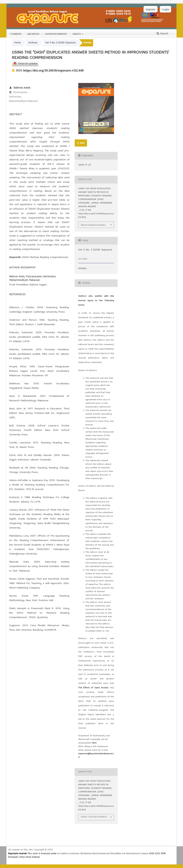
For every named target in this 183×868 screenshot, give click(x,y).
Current (16, 34)
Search (162, 34)
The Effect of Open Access (93, 688)
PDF (82, 143)
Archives (33, 34)
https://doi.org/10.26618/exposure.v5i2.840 (53, 70)
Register (151, 9)
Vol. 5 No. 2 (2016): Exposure (60, 43)
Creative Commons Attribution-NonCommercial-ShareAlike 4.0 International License (104, 854)
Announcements (56, 34)
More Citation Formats (93, 225)
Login (166, 9)
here (94, 743)
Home (18, 43)
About (77, 34)
